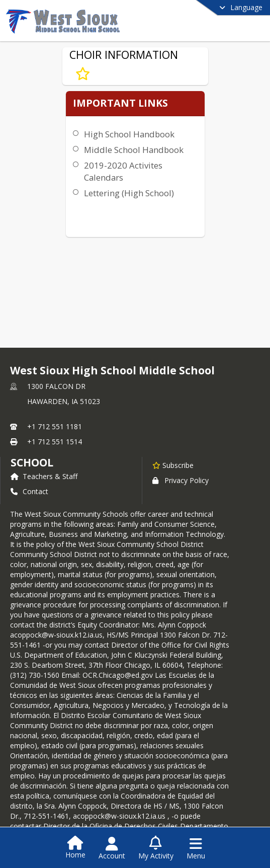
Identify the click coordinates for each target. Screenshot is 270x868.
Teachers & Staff (44, 476)
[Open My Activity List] (156, 848)
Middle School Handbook (134, 150)
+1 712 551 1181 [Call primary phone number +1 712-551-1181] (55, 426)
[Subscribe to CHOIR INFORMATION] (83, 74)
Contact (29, 491)
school (32, 462)
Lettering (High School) (129, 193)
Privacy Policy (181, 480)
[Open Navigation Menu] (196, 848)
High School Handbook (129, 134)
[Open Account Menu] (112, 848)
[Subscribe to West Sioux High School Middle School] (173, 465)
